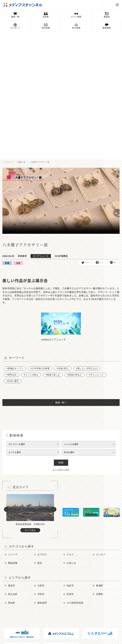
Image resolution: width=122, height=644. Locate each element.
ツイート (86, 135)
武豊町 (100, 466)
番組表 (107, 17)
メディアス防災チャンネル (18, 602)
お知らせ (71, 435)
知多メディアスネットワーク (96, 606)
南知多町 (42, 475)
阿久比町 (13, 466)
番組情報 (13, 435)
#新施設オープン (15, 241)
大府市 (41, 458)
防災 (40, 435)
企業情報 (10, 619)
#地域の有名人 (75, 247)
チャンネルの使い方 (15, 597)
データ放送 (11, 606)
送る (113, 135)
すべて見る (30, 403)
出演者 (46, 17)
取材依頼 (46, 28)
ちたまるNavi (89, 597)
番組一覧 (15, 17)
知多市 (70, 458)
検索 (61, 335)
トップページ (8, 34)
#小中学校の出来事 (40, 241)
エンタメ (101, 427)
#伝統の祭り (63, 241)
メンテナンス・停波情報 (55, 610)
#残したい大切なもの (87, 241)
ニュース (13, 427)
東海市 (12, 458)
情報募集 (49, 602)
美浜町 (12, 475)
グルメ (70, 427)
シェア (99, 135)
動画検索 (107, 28)
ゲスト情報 (76, 17)
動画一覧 (22, 34)
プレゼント (15, 28)
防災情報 (76, 28)
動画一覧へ (61, 275)
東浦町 (100, 458)
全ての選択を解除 (61, 342)
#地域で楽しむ (53, 247)
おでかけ (42, 427)
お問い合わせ (12, 624)
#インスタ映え (31, 247)
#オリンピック (96, 247)
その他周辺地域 (75, 475)
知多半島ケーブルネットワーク (97, 610)
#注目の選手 (13, 253)
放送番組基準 (12, 615)
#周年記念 (12, 247)
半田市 (41, 466)
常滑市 (70, 466)
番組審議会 (11, 610)
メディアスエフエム (92, 602)
